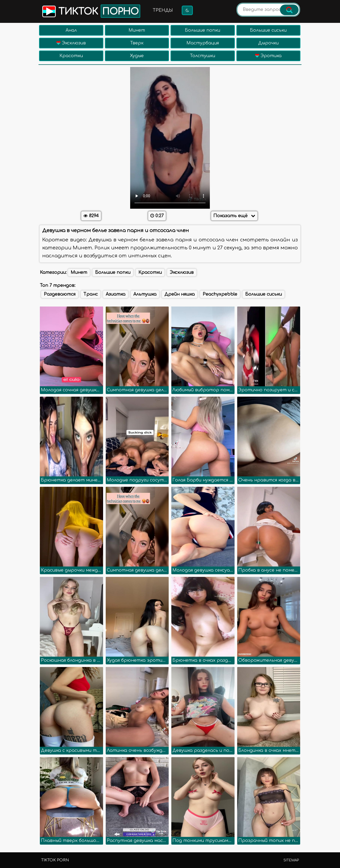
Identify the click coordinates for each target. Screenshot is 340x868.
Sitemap (291, 860)
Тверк (137, 43)
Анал (71, 30)
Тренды (163, 10)
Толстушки (203, 56)
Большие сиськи (268, 30)
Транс (91, 294)
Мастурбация (203, 43)
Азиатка (116, 294)
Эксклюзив (71, 43)
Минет (137, 30)
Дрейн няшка (180, 294)
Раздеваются (60, 294)
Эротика (268, 56)
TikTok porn (55, 860)
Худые (137, 56)
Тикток (91, 11)
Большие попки (203, 30)
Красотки (71, 56)
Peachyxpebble (220, 294)
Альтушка (145, 294)
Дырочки (268, 43)
